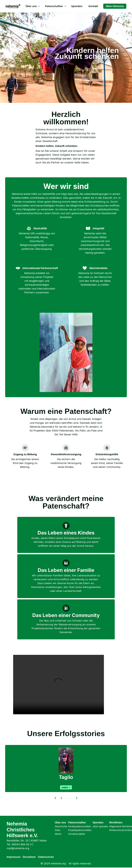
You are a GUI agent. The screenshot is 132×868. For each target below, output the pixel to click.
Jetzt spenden (100, 826)
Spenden (77, 6)
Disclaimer (29, 857)
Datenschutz (46, 857)
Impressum (14, 857)
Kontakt (93, 6)
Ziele (57, 830)
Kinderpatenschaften (80, 826)
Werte (58, 834)
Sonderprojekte (77, 834)
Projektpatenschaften (80, 830)
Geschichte (61, 826)
